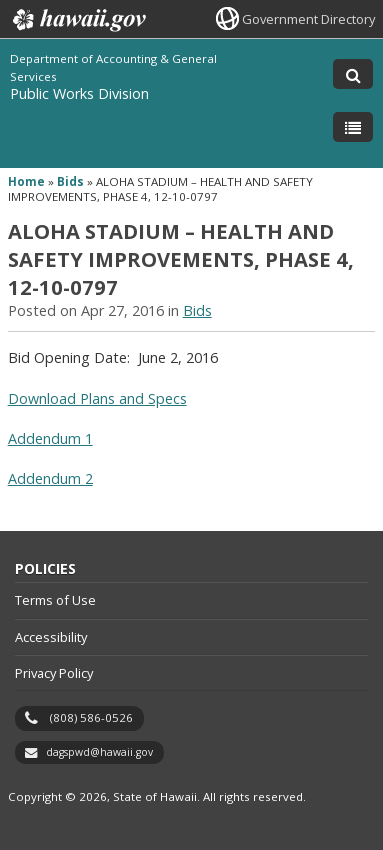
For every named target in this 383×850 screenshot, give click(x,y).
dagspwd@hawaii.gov (99, 752)
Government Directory (308, 19)
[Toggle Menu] (353, 127)
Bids (70, 181)
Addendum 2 (50, 478)
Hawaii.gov (77, 20)
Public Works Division (79, 93)
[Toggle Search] (353, 74)
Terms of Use (55, 600)
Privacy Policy (54, 673)
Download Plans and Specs (97, 398)
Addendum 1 (50, 438)
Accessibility (51, 637)
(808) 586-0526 (91, 717)
